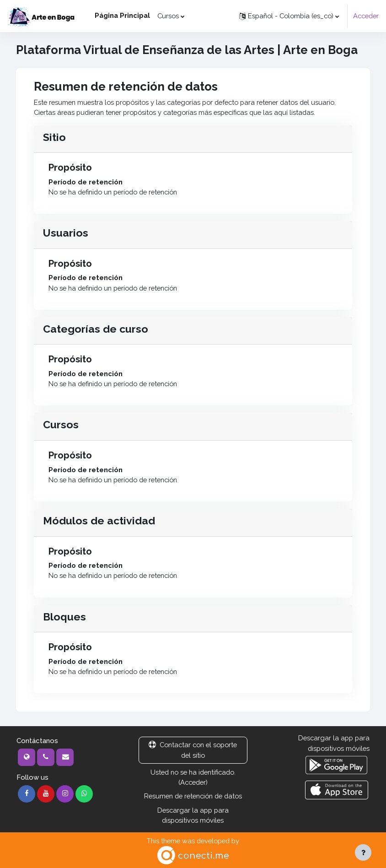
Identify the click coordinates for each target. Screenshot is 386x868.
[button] (289, 16)
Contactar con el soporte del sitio (193, 750)
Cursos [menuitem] (168, 16)
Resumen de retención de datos (193, 796)
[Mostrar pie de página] (363, 852)
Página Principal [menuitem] (122, 15)
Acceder (366, 16)
